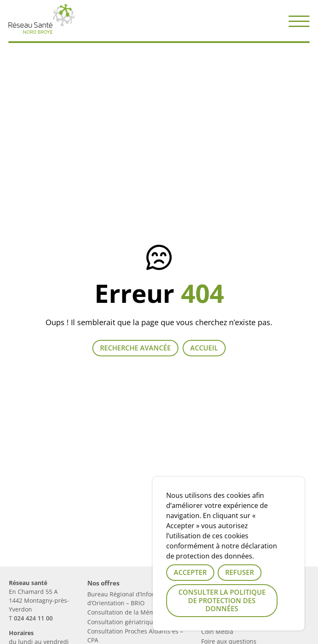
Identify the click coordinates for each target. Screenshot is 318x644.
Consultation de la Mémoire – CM (134, 612)
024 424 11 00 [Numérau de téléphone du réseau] (33, 618)
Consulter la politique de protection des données (222, 600)
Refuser (240, 572)
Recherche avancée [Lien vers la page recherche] (135, 348)
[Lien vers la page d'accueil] (42, 31)
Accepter (190, 572)
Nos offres (103, 583)
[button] (299, 21)
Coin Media (217, 632)
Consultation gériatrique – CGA (131, 622)
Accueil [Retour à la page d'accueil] (204, 348)
